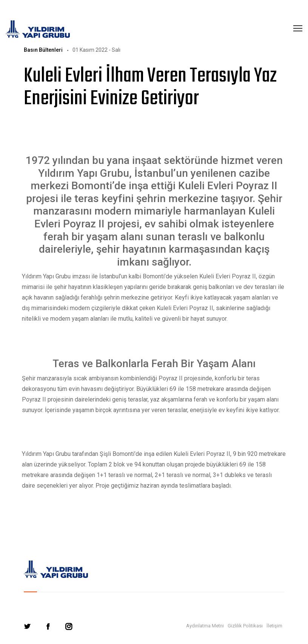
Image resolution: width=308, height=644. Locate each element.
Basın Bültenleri (43, 50)
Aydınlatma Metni (205, 626)
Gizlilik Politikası (245, 626)
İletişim (274, 626)
